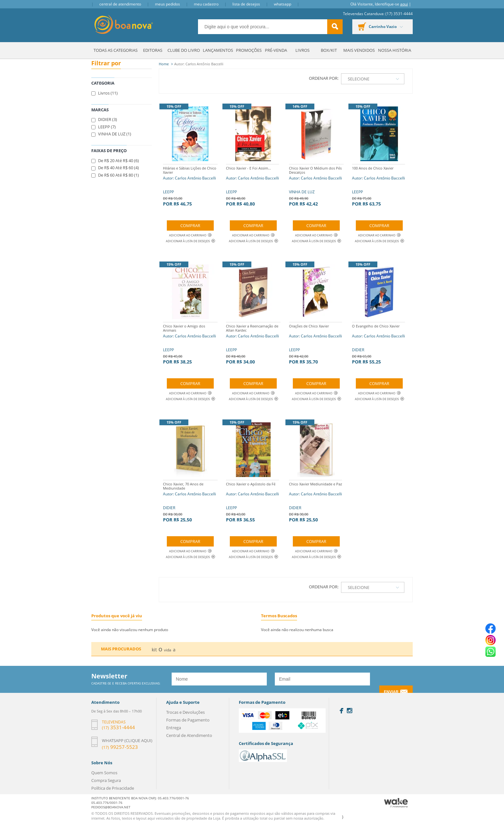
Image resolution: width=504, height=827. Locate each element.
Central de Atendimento (120, 4)
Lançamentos (218, 50)
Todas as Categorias (116, 50)
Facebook (342, 711)
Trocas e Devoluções (185, 712)
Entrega (174, 728)
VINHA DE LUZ (316, 185)
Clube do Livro (184, 50)
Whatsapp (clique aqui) (127, 740)
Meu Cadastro (206, 4)
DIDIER (378, 343)
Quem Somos (104, 773)
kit (154, 650)
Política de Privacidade (113, 788)
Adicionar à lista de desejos (188, 241)
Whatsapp (283, 4)
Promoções (249, 50)
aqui (404, 4)
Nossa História (395, 50)
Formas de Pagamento (188, 720)
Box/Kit (329, 50)
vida (168, 650)
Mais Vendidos (359, 50)
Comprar (190, 225)
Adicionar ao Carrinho (190, 235)
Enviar (391, 692)
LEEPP (190, 185)
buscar (335, 27)
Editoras (153, 50)
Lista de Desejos (246, 4)
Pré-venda (276, 50)
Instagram (350, 711)
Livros (302, 50)
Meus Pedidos (167, 4)
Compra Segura (106, 780)
